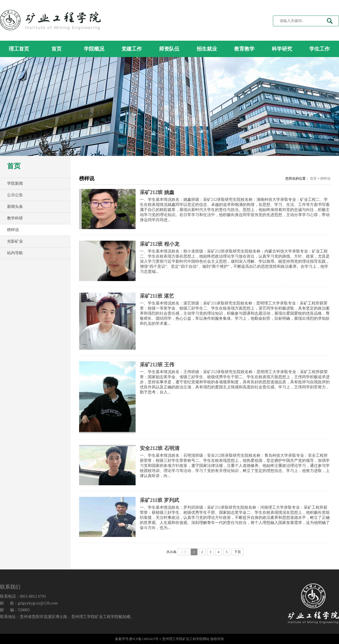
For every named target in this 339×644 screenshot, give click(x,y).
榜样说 (13, 230)
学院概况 (94, 49)
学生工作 (320, 49)
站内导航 (15, 253)
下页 (238, 552)
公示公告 (15, 195)
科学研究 (282, 49)
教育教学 (244, 49)
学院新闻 (15, 183)
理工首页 (19, 49)
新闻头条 (15, 207)
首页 (56, 49)
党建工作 (132, 49)
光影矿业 (15, 241)
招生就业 (207, 49)
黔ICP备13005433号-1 (145, 639)
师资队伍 (169, 49)
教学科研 (15, 218)
